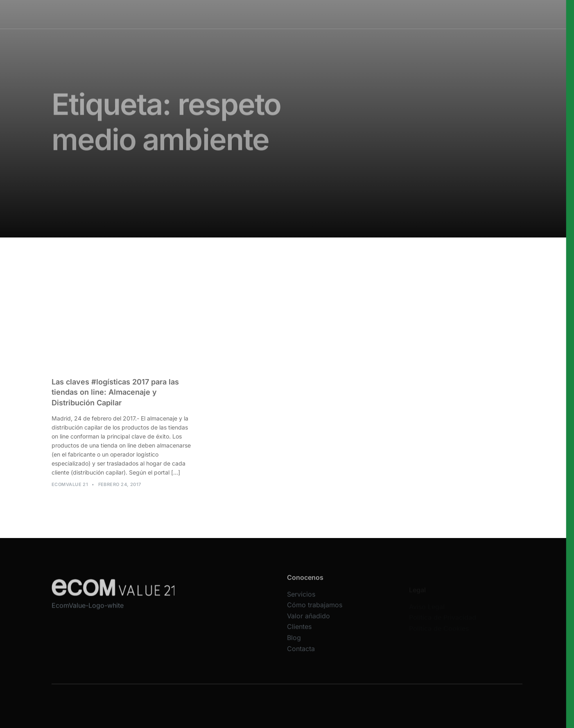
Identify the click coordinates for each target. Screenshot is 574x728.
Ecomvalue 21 (70, 489)
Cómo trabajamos (282, 14)
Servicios (233, 14)
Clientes (299, 635)
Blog (294, 646)
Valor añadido (308, 624)
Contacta (301, 657)
